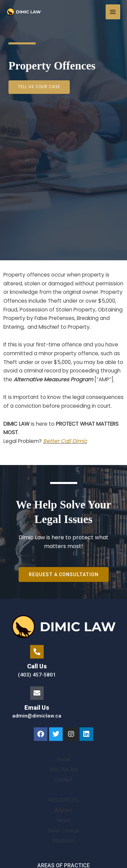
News (63, 820)
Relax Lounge (63, 831)
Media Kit (63, 841)
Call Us (37, 666)
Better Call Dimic (65, 441)
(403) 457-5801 (37, 675)
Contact (63, 780)
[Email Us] (37, 693)
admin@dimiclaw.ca (37, 716)
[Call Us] (37, 652)
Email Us (37, 708)
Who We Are (64, 770)
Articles (64, 810)
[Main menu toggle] (113, 12)
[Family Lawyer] (24, 12)
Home (64, 759)
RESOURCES (63, 800)
